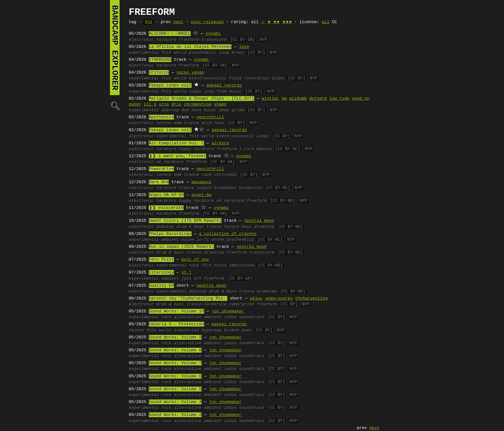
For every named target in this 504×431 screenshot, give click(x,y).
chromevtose (198, 104)
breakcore (250, 188)
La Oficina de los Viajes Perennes (190, 47)
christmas (225, 175)
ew (284, 99)
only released (207, 22)
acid (207, 123)
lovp (244, 47)
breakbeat (225, 188)
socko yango (190, 73)
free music (229, 92)
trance (191, 123)
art (198, 279)
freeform (189, 40)
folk (166, 53)
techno (164, 123)
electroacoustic (208, 78)
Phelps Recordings (170, 234)
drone (218, 240)
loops (278, 78)
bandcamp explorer (115, 48)
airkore (220, 143)
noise (188, 240)
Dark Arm (159, 182)
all (325, 22)
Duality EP (161, 286)
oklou (256, 299)
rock (194, 265)
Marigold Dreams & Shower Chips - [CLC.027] (202, 99)
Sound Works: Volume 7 (175, 363)
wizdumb (298, 99)
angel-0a (202, 195)
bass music (204, 110)
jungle (204, 188)
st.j (186, 273)
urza (164, 104)
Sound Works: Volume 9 (175, 337)
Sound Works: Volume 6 (175, 376)
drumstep (264, 227)
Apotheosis (161, 117)
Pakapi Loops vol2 (170, 85)
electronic (141, 40)
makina (264, 149)
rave (219, 123)
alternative (188, 317)
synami (213, 34)
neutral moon (259, 221)
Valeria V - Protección (176, 324)
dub (185, 110)
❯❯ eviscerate (166, 208)
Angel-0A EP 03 (166, 195)
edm (178, 123)
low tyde (339, 99)
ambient (170, 240)
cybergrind (242, 304)
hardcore (166, 40)
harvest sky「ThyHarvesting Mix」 (188, 299)
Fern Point (161, 260)
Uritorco (159, 73)
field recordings (249, 78)
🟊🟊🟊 (287, 22)
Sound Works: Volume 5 (175, 389)
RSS (148, 22)
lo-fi (203, 240)
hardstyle (215, 304)
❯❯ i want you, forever (177, 156)
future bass (238, 227)
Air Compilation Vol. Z (176, 143)
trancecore (214, 40)
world (180, 53)
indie (230, 317)
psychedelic (203, 53)
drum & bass (190, 227)
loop (224, 53)
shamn (220, 104)
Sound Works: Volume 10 (176, 311)
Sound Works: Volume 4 (175, 402)
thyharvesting (311, 299)
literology (161, 273)
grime (238, 110)
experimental (144, 53)
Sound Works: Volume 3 (175, 415)
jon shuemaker (228, 311)
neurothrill (210, 117)
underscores (279, 299)
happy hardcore (197, 149)
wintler (270, 99)
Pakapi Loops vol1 (170, 130)
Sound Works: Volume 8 (175, 350)
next (178, 22)
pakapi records (224, 85)
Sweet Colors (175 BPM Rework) (185, 221)
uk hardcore (170, 162)
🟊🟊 (276, 22)
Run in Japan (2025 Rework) (181, 247)
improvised (242, 265)
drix (176, 104)
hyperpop (212, 330)
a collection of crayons (228, 234)
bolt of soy (195, 260)
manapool (202, 182)
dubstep (170, 110)
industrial (186, 330)
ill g (150, 104)
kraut (238, 53)
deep (224, 110)
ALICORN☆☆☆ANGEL (170, 34)
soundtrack (252, 317)
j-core (247, 149)
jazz (186, 279)
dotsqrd (318, 99)
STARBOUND (160, 60)
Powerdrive (161, 169)
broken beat (238, 330)
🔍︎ (115, 106)
